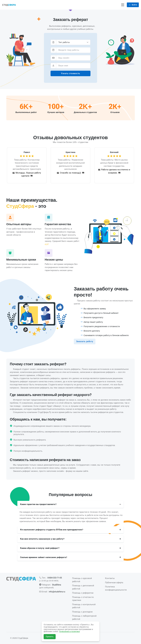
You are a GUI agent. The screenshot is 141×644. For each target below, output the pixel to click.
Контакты (110, 578)
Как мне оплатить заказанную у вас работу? (42, 539)
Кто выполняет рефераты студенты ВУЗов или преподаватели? (52, 530)
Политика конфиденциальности (116, 588)
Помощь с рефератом (83, 593)
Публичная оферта (114, 582)
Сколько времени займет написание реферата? (44, 557)
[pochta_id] (73, 58)
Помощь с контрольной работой (84, 606)
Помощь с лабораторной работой (84, 617)
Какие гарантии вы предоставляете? (38, 504)
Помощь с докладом (82, 612)
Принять (50, 637)
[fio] (73, 66)
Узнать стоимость (70, 73)
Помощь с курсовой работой (82, 580)
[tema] (73, 50)
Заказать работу (85, 341)
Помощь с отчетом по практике (83, 599)
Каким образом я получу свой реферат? (40, 548)
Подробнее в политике (69, 631)
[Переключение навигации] (123, 5)
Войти (133, 5)
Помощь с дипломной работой (83, 587)
